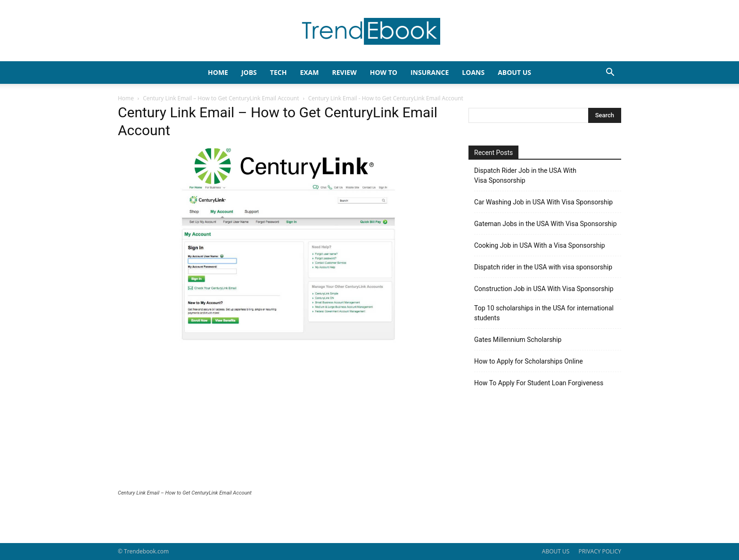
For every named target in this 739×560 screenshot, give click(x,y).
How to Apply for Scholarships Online (529, 361)
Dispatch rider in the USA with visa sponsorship (543, 267)
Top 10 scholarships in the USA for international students (544, 313)
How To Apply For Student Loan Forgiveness (539, 383)
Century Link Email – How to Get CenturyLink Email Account (221, 98)
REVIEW (344, 72)
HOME (218, 72)
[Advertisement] (282, 419)
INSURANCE (430, 72)
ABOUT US (556, 551)
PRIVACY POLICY (600, 551)
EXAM (309, 72)
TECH (279, 72)
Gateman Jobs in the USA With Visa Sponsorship (546, 224)
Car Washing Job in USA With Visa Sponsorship (543, 202)
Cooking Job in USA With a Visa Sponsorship (540, 245)
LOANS (473, 72)
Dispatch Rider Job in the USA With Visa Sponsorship (525, 175)
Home (126, 98)
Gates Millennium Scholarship (518, 340)
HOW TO (384, 72)
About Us (514, 72)
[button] (610, 73)
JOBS (249, 72)
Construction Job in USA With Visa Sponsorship (544, 289)
